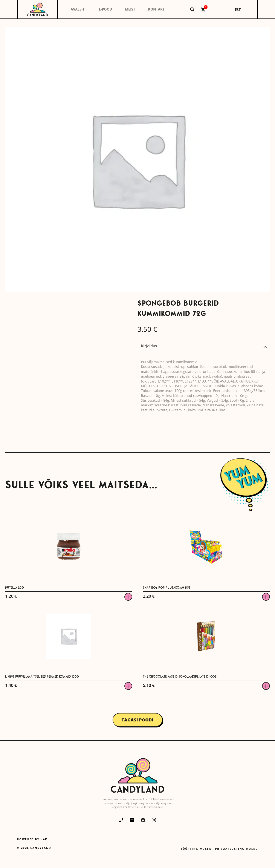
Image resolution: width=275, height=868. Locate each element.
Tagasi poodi (137, 720)
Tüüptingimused (196, 849)
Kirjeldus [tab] (149, 346)
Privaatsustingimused (236, 849)
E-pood (105, 9)
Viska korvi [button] (128, 597)
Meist (130, 9)
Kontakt (156, 9)
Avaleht (78, 9)
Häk (44, 839)
